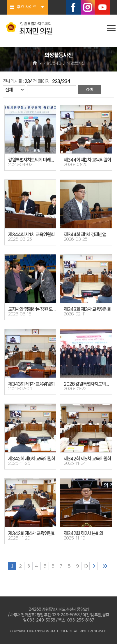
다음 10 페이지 (94, 566)
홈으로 (35, 63)
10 (85, 566)
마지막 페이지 (105, 566)
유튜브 (102, 7)
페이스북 (73, 7)
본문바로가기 (0, 0)
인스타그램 (88, 7)
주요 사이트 (27, 7)
